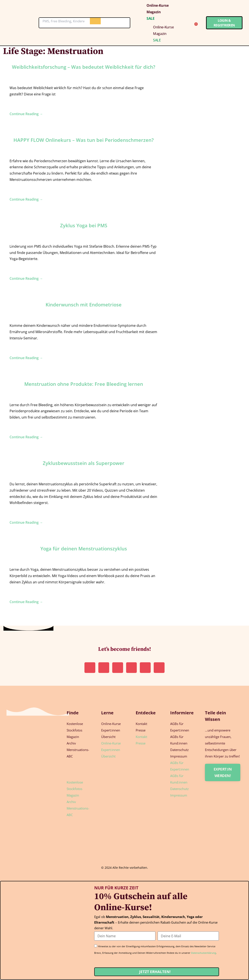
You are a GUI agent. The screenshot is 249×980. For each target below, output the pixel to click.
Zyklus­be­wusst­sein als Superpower (84, 463)
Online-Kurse (157, 5)
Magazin (154, 12)
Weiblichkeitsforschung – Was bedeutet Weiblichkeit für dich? (84, 67)
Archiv (71, 743)
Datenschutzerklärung (204, 953)
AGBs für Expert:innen (180, 727)
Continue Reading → (26, 114)
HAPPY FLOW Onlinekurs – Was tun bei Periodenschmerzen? (84, 140)
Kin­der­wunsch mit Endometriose (84, 304)
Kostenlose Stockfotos (75, 727)
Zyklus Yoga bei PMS (84, 225)
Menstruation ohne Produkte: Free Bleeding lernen (84, 384)
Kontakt (141, 724)
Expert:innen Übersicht (111, 734)
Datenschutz (179, 750)
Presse (141, 730)
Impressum (179, 756)
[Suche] (95, 21)
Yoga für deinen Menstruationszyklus (84, 548)
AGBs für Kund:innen (179, 740)
